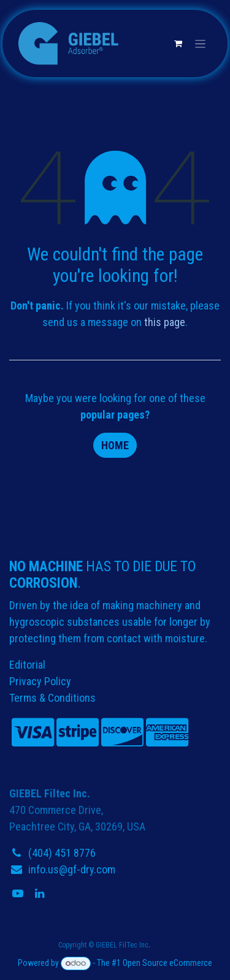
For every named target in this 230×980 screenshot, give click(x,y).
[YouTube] (19, 894)
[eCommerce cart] (178, 44)
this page (165, 322)
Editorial (27, 665)
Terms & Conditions (52, 698)
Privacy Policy (40, 681)
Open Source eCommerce (167, 963)
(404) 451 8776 (62, 853)
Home (115, 445)
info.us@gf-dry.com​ (72, 869)
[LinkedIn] (41, 894)
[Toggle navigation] (200, 44)
